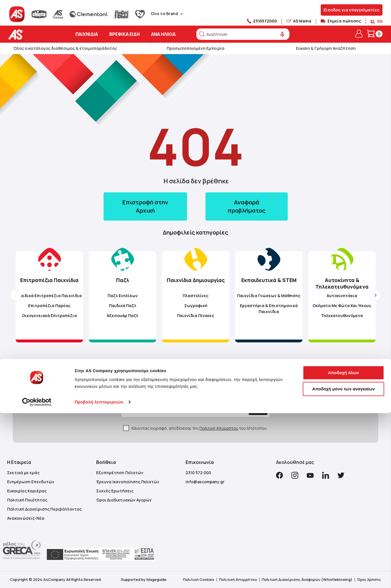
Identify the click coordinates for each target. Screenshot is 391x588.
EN (380, 21)
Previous (16, 295)
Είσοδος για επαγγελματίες (352, 10)
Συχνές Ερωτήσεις (115, 491)
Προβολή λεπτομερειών (99, 577)
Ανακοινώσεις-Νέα (26, 518)
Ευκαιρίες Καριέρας (27, 491)
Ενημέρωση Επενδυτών (31, 482)
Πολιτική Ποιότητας (27, 500)
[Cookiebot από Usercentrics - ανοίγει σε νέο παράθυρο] (37, 577)
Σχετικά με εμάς (23, 473)
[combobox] (243, 34)
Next (375, 295)
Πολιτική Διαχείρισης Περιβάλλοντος (44, 509)
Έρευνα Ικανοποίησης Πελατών (128, 482)
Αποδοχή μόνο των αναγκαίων (343, 564)
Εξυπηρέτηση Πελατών (120, 473)
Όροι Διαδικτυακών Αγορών (124, 500)
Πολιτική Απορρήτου (219, 428)
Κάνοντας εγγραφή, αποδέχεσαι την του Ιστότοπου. (199, 428)
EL (373, 21)
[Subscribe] (245, 409)
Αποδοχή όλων (343, 547)
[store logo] (33, 35)
